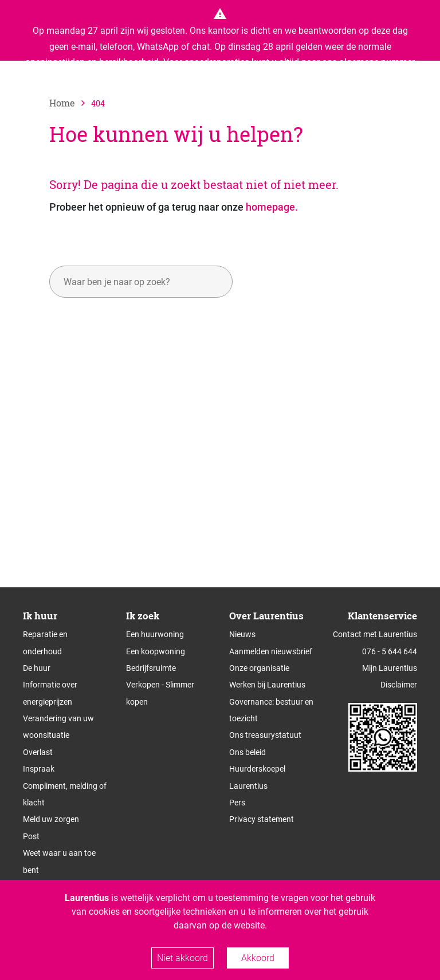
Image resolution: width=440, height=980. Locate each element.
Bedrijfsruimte (151, 668)
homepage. (272, 207)
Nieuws (242, 634)
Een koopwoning (156, 651)
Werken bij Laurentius (267, 685)
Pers (237, 803)
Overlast (38, 752)
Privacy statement (262, 819)
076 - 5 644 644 (390, 651)
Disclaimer (399, 685)
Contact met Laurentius (375, 634)
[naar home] (70, 103)
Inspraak (39, 769)
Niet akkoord (182, 958)
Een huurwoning (155, 634)
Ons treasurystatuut (265, 735)
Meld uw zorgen (51, 819)
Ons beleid (247, 752)
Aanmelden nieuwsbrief (271, 651)
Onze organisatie (259, 668)
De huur (37, 668)
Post (31, 836)
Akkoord (258, 958)
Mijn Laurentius (390, 668)
